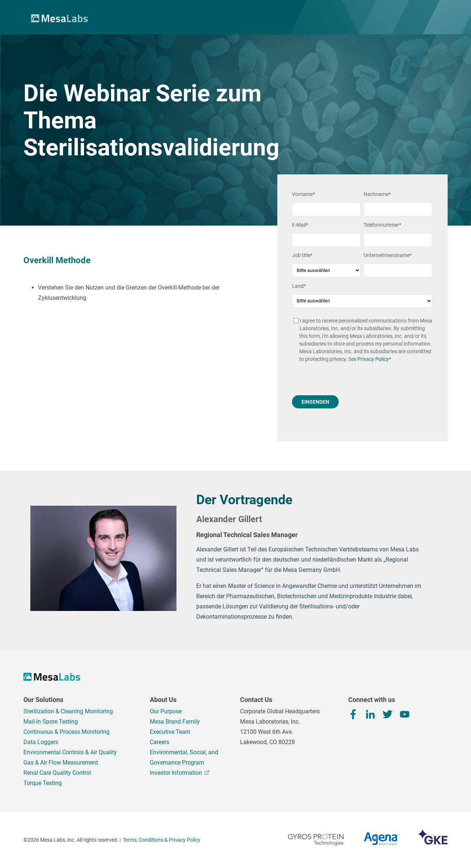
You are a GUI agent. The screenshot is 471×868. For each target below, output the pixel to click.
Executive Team (170, 732)
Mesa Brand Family (175, 722)
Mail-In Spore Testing (51, 722)
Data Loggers (41, 742)
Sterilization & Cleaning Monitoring (68, 711)
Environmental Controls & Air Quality (70, 752)
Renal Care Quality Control (57, 773)
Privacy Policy (373, 359)
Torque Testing (43, 783)
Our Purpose (166, 711)
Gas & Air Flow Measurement (61, 763)
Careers (159, 742)
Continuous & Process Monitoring (67, 732)
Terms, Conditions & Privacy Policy (162, 840)
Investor (179, 773)
